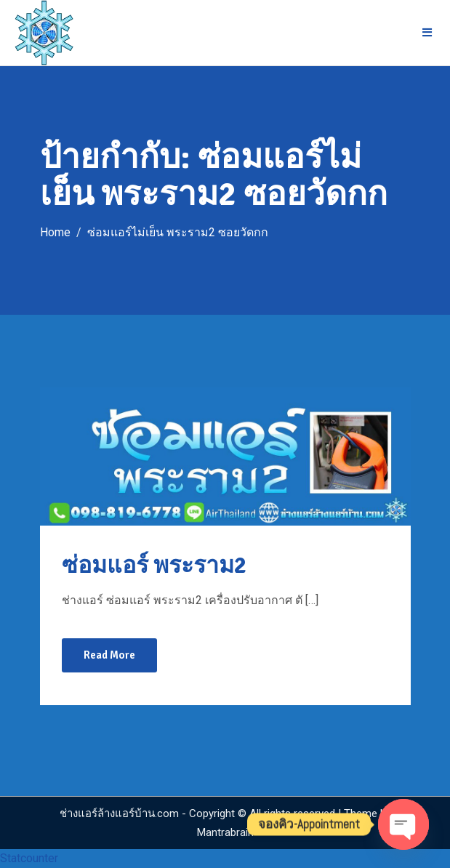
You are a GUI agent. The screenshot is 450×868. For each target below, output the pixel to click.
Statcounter (29, 858)
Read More (109, 655)
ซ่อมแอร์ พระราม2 (154, 565)
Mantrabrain (225, 832)
